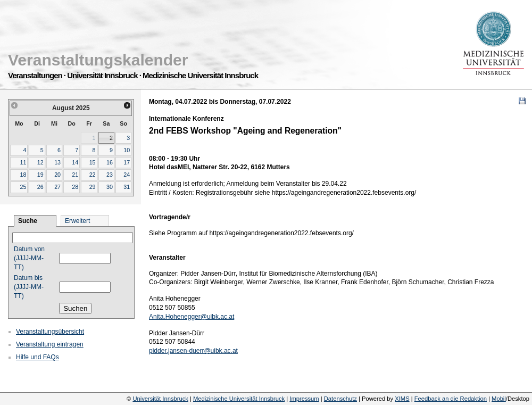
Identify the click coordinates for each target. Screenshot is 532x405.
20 (57, 175)
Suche (28, 221)
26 (40, 187)
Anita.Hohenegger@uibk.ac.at (192, 317)
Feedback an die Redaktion (451, 399)
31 (127, 187)
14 (75, 162)
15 (93, 162)
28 (75, 187)
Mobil (499, 399)
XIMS (402, 399)
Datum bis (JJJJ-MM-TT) (29, 287)
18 (23, 175)
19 (40, 175)
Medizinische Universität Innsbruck (239, 399)
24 (127, 175)
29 (93, 187)
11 (23, 162)
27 (57, 187)
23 (110, 175)
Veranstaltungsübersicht (50, 332)
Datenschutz (340, 399)
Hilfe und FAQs (38, 357)
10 (127, 150)
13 (57, 162)
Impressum (304, 399)
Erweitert (77, 221)
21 (75, 175)
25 (23, 187)
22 (93, 175)
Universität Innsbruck (160, 399)
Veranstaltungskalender (98, 60)
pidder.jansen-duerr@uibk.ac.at (193, 351)
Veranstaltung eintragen (50, 344)
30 (110, 187)
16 (110, 162)
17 (127, 162)
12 (40, 162)
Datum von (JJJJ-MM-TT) (29, 258)
